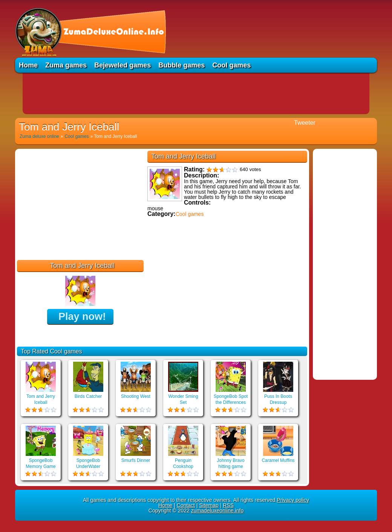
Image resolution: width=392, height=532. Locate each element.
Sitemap (209, 505)
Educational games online (180, 263)
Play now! (82, 316)
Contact (186, 505)
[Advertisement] (196, 93)
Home (28, 65)
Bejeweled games (122, 65)
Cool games (231, 65)
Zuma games (66, 65)
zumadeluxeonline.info (217, 511)
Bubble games (181, 65)
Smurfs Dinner (136, 460)
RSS (228, 505)
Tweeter (305, 123)
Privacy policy (293, 500)
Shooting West (136, 396)
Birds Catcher (88, 396)
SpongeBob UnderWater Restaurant (88, 466)
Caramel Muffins (278, 460)
